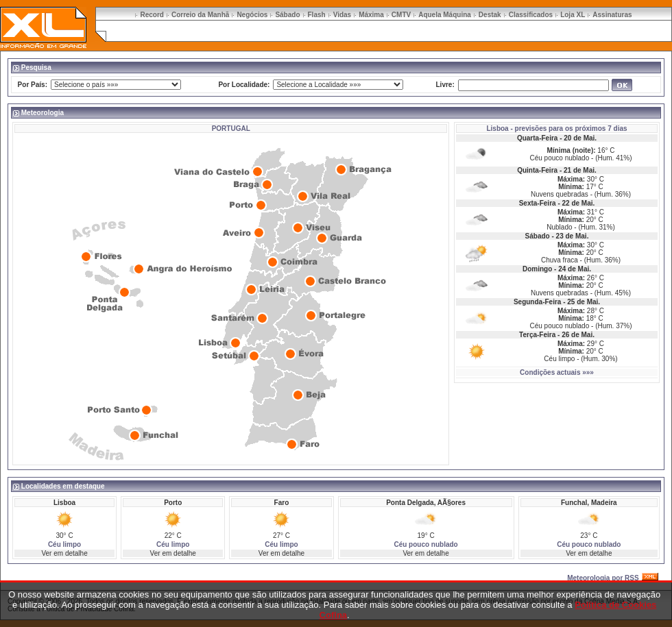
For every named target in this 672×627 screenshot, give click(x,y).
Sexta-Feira (538, 203)
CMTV (401, 15)
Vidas (343, 15)
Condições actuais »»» (557, 372)
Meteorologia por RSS (603, 578)
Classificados (531, 15)
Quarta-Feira (537, 138)
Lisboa (497, 128)
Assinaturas (612, 15)
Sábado (287, 15)
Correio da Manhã (200, 15)
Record (152, 15)
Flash (317, 15)
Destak (490, 15)
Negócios (252, 15)
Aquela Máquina (445, 15)
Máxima (371, 15)
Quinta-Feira (537, 170)
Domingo (537, 269)
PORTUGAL (231, 128)
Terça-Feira (537, 335)
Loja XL (573, 15)
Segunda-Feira (537, 302)
